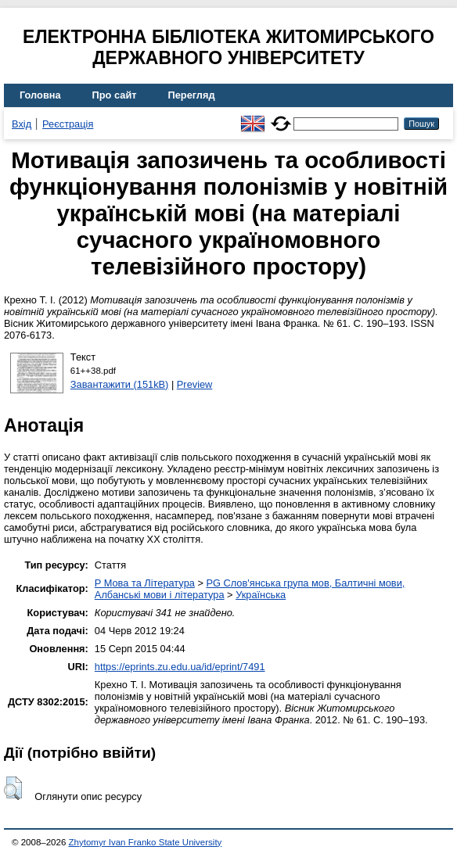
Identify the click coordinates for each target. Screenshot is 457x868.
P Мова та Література (145, 583)
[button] (13, 788)
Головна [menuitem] (40, 95)
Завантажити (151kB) (120, 384)
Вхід (22, 124)
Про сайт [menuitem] (115, 95)
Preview (195, 384)
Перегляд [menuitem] (192, 95)
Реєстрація (68, 124)
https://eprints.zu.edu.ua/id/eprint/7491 (180, 667)
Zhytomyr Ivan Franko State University (146, 842)
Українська (261, 595)
